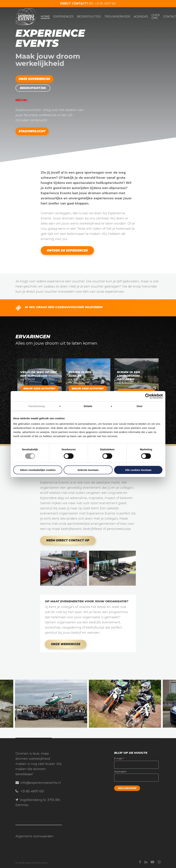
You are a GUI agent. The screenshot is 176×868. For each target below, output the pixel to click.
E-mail (119, 759)
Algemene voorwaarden (34, 836)
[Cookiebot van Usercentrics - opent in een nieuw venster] (148, 396)
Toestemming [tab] (36, 406)
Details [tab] (88, 406)
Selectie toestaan (88, 470)
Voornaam (120, 772)
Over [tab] (140, 406)
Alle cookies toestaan (138, 470)
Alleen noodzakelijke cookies (38, 470)
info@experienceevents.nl (41, 783)
